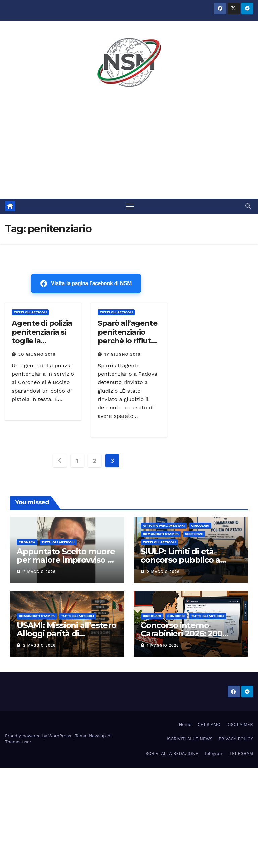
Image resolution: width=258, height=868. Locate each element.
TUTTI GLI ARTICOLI (30, 312)
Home (185, 724)
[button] (248, 206)
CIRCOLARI (200, 525)
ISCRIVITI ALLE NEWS (190, 739)
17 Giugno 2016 (122, 354)
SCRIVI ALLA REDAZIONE (172, 753)
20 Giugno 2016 (37, 354)
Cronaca (27, 542)
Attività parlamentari (164, 525)
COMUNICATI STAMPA (161, 534)
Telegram (214, 753)
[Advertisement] (129, 148)
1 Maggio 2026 (163, 646)
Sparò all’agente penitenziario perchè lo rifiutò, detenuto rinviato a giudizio (127, 345)
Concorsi (176, 616)
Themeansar (18, 742)
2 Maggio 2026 (39, 572)
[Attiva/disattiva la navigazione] (130, 206)
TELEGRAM (241, 753)
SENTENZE (194, 534)
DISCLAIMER (240, 724)
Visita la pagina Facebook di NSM (86, 283)
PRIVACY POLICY (236, 739)
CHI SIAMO (209, 724)
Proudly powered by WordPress (39, 736)
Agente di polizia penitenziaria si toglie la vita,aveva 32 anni (42, 341)
